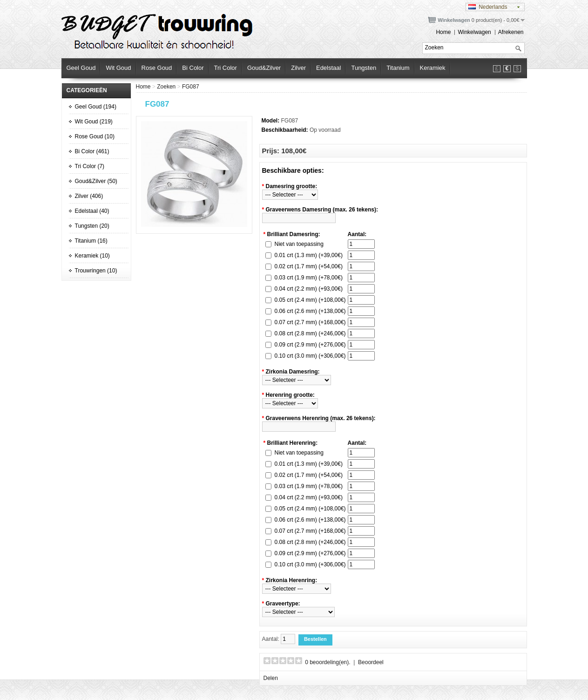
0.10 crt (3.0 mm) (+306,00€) (310, 356)
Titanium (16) (91, 241)
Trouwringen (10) (96, 271)
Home (443, 32)
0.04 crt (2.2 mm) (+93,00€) (309, 289)
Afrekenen (511, 32)
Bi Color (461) (92, 151)
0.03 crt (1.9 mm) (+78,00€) (309, 278)
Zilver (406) (89, 196)
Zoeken (166, 87)
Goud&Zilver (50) (96, 181)
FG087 (191, 87)
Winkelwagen (474, 32)
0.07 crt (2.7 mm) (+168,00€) (310, 322)
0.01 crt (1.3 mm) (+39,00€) (309, 255)
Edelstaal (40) (92, 211)
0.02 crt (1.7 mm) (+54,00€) (309, 266)
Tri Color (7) (90, 166)
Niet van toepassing (299, 244)
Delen (271, 678)
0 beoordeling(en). (328, 662)
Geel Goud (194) (96, 107)
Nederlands (488, 7)
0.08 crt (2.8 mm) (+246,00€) (310, 333)
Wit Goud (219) (94, 122)
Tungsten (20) (92, 226)
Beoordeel (371, 662)
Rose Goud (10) (95, 136)
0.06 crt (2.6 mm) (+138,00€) (310, 311)
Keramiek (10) (92, 256)
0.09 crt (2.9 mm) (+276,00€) (310, 345)
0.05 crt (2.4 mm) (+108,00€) (310, 300)
